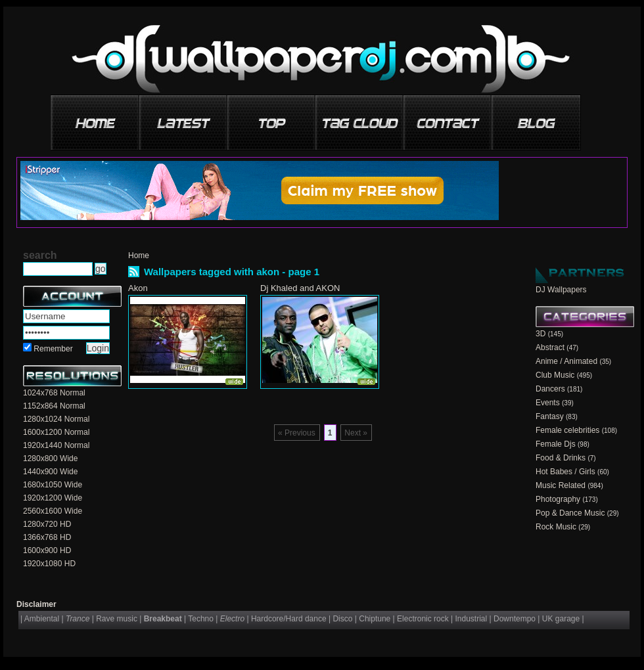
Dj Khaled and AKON (300, 288)
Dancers (550, 389)
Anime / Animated (566, 361)
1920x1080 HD (49, 564)
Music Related (561, 485)
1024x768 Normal (54, 393)
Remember (53, 349)
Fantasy (550, 416)
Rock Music (556, 527)
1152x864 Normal (54, 406)
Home (139, 256)
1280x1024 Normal (56, 419)
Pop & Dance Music (570, 513)
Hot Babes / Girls (565, 472)
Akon (138, 288)
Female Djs (556, 444)
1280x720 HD (47, 524)
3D (540, 334)
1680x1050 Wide (53, 485)
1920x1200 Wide (53, 498)
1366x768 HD (47, 537)
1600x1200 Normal (56, 432)
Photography (558, 499)
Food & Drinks (561, 458)
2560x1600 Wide (53, 511)
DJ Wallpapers (561, 290)
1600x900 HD (47, 550)
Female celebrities (567, 430)
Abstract (550, 347)
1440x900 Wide (50, 472)
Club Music (555, 375)
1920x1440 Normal (56, 445)
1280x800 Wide (50, 458)
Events (548, 403)
